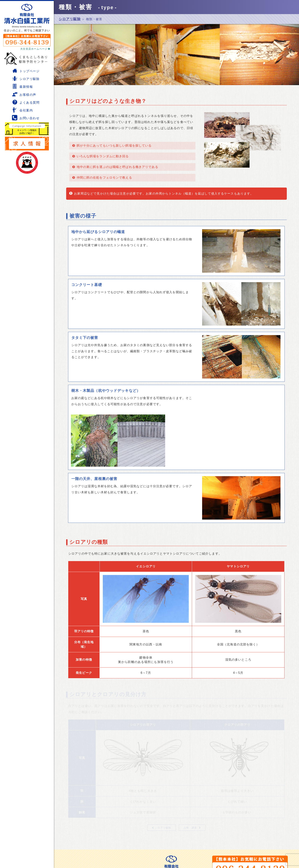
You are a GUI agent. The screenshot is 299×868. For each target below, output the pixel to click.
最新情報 (22, 86)
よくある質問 (26, 102)
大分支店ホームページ (35, 49)
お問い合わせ (26, 118)
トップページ (26, 71)
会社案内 (22, 110)
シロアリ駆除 (26, 78)
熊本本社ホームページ (231, 845)
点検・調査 (190, 793)
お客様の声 (24, 94)
